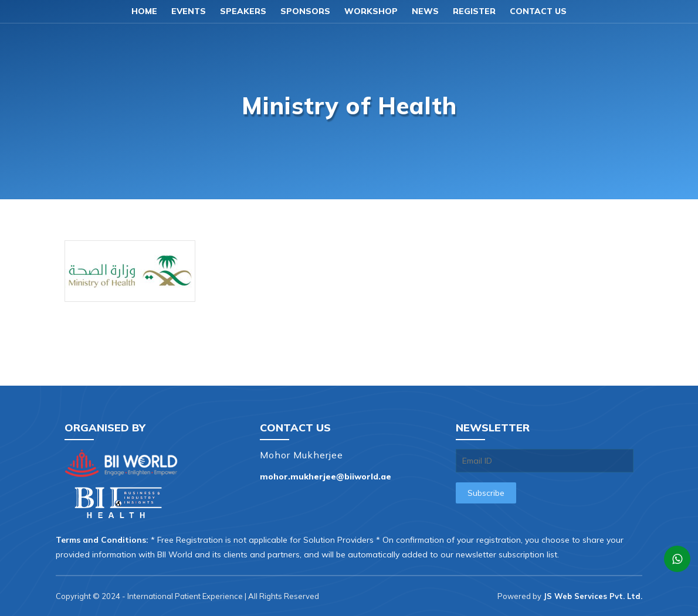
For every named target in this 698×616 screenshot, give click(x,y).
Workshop (371, 11)
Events (189, 11)
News (425, 11)
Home (144, 11)
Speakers (243, 11)
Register (474, 11)
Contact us (538, 11)
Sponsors (305, 11)
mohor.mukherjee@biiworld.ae (326, 477)
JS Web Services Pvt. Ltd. (593, 596)
